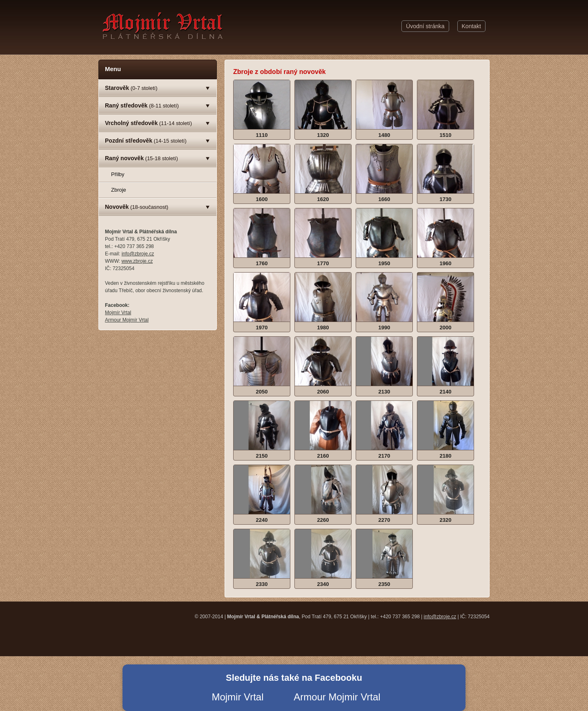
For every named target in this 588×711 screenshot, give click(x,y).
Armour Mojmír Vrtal (127, 320)
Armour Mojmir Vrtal (337, 697)
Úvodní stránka (425, 26)
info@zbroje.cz (138, 254)
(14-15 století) (146, 141)
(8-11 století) (142, 105)
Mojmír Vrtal (118, 313)
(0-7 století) (131, 88)
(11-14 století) (148, 123)
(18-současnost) (137, 207)
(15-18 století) (141, 158)
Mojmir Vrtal (237, 697)
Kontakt (471, 26)
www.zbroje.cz (137, 261)
